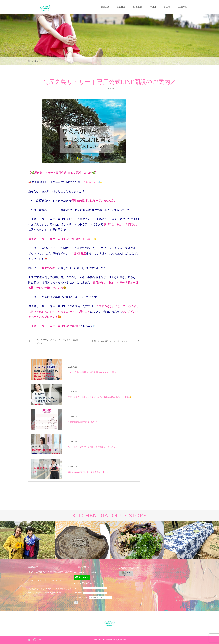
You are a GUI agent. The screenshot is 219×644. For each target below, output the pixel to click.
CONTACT (182, 7)
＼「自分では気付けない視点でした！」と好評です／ (58, 341)
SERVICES (138, 7)
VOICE (153, 7)
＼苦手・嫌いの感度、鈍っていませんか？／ (110, 341)
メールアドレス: (93, 598)
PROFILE (121, 7)
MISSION (105, 7)
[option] (27, 540)
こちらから (90, 182)
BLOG (167, 7)
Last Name (78, 588)
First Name (78, 593)
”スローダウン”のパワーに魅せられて (45, 580)
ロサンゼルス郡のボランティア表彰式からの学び (50, 572)
